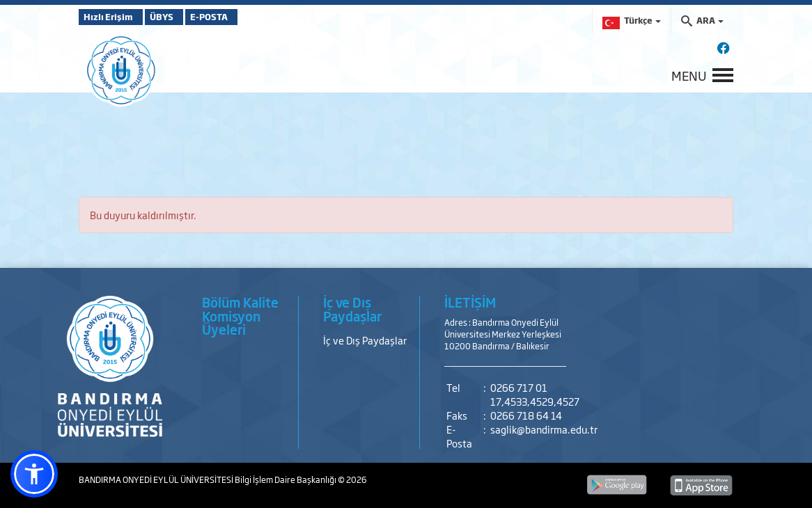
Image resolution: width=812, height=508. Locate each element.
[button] (34, 474)
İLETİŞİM (470, 302)
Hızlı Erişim (113, 17)
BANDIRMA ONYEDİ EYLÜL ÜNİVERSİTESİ (157, 479)
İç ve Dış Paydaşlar (365, 340)
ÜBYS (181, 17)
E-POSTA (246, 17)
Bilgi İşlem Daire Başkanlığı (286, 479)
